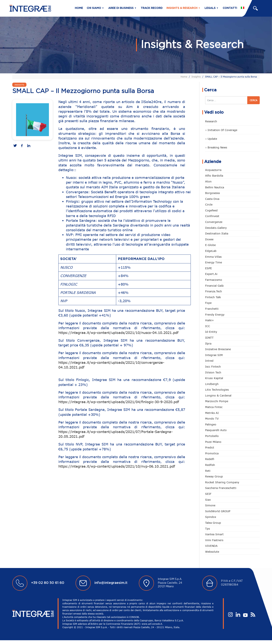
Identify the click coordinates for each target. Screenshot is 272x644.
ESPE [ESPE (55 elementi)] (209, 268)
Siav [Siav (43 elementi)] (208, 500)
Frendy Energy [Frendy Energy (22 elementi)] (215, 315)
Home (79, 8)
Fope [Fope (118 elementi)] (208, 303)
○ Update (211, 139)
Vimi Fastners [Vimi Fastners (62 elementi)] (214, 540)
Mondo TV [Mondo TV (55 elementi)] (212, 419)
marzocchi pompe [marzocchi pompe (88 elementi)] (217, 401)
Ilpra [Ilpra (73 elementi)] (208, 343)
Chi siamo (94, 8)
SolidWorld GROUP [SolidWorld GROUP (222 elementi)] (218, 511)
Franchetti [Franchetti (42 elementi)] (212, 309)
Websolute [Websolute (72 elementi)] (212, 552)
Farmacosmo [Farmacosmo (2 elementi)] (214, 280)
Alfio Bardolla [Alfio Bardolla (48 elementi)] (214, 176)
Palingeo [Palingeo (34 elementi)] (211, 424)
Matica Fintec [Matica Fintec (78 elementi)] (214, 407)
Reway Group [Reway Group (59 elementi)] (214, 476)
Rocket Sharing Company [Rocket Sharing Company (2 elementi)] (222, 482)
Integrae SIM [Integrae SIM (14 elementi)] (214, 355)
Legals (210, 8)
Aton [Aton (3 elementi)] (208, 181)
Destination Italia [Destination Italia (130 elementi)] (217, 233)
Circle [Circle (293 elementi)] (209, 204)
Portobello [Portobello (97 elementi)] (212, 436)
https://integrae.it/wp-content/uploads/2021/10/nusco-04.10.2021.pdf (118, 333)
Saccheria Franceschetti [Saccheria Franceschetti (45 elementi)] (221, 488)
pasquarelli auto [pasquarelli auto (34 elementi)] (216, 430)
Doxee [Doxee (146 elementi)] (209, 239)
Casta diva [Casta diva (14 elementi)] (212, 199)
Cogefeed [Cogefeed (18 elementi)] (211, 210)
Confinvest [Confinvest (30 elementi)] (212, 216)
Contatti (230, 8)
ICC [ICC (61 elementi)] (208, 326)
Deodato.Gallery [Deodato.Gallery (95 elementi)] (216, 228)
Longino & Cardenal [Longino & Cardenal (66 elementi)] (218, 395)
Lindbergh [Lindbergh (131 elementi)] (212, 384)
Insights (196, 77)
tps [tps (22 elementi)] (207, 529)
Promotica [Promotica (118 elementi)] (212, 453)
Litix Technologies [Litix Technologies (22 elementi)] (217, 390)
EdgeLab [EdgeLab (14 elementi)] (211, 251)
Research (211, 121)
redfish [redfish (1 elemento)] (210, 465)
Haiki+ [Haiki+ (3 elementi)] (209, 320)
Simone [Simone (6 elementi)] (210, 505)
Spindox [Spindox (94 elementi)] (211, 517)
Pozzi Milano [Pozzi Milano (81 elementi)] (213, 442)
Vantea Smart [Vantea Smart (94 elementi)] (214, 534)
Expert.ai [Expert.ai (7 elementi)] (211, 274)
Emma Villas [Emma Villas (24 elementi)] (213, 257)
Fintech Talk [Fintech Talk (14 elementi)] (213, 297)
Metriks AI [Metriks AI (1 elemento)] (212, 413)
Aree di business (121, 8)
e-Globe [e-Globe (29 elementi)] (210, 245)
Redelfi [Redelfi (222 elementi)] (210, 459)
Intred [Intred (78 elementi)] (209, 361)
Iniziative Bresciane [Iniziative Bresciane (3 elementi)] (218, 349)
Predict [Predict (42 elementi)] (210, 447)
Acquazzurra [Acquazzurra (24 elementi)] (213, 170)
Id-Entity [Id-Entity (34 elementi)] (211, 332)
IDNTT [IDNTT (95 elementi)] (209, 338)
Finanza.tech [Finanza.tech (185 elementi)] (214, 291)
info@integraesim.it (111, 583)
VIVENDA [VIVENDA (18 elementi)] (211, 546)
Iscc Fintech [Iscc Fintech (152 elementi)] (213, 367)
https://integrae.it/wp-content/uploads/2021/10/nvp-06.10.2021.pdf (117, 466)
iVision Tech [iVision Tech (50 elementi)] (213, 372)
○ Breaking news (216, 147)
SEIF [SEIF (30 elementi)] (208, 494)
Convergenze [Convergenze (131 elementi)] (214, 222)
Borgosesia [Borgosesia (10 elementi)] (212, 193)
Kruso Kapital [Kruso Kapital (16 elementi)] (214, 378)
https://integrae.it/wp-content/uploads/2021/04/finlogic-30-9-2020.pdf (119, 402)
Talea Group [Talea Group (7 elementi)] (213, 523)
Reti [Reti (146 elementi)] (208, 471)
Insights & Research (182, 8)
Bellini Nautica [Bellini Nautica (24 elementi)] (215, 187)
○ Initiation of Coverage (221, 130)
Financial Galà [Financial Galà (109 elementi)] (214, 286)
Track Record (152, 8)
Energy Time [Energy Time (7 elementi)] (214, 262)
